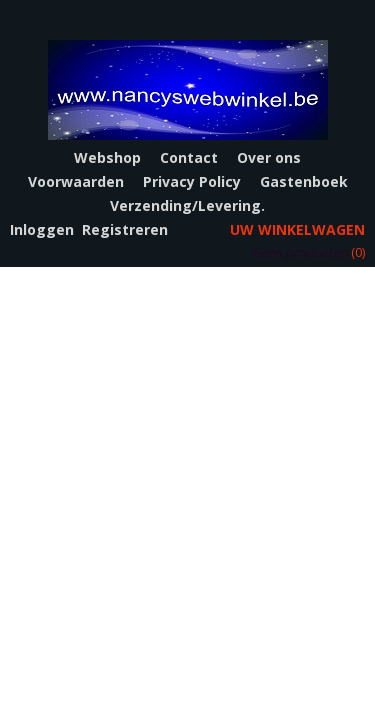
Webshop (107, 157)
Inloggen (42, 229)
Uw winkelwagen (297, 229)
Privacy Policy (192, 181)
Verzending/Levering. (187, 205)
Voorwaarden (76, 181)
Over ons (269, 157)
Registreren (125, 229)
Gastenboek (304, 181)
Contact (189, 157)
